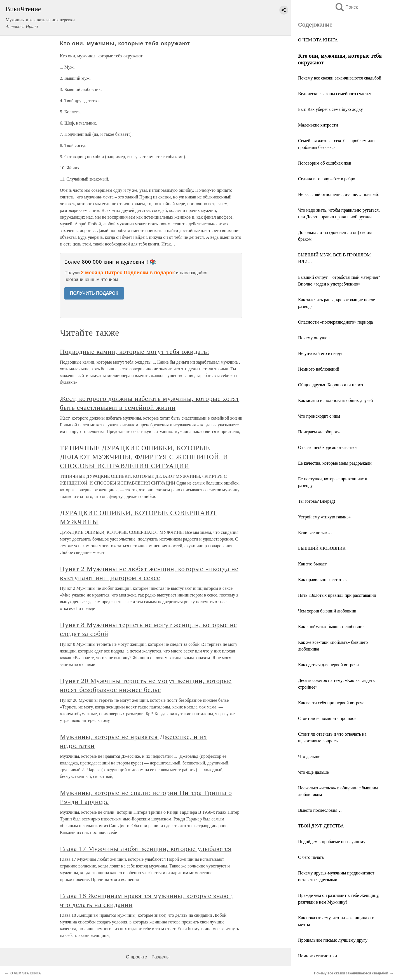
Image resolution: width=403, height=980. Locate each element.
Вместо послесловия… (320, 810)
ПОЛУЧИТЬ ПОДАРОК (94, 293)
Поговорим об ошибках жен (325, 163)
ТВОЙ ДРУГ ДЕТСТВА (321, 826)
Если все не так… (315, 533)
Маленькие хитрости (318, 125)
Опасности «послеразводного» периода (335, 322)
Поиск (346, 7)
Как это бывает (312, 564)
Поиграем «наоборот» (319, 432)
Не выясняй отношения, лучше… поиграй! (339, 194)
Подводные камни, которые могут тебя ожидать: (135, 352)
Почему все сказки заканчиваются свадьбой (340, 78)
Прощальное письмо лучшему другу (333, 940)
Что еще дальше (313, 772)
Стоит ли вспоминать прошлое (327, 718)
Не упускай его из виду (320, 353)
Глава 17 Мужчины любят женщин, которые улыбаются (146, 849)
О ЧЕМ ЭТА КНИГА (318, 40)
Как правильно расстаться (323, 580)
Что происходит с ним (319, 416)
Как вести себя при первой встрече (331, 703)
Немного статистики (318, 956)
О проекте (136, 957)
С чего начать (311, 857)
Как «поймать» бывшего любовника (332, 627)
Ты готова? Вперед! (317, 501)
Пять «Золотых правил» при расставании (337, 595)
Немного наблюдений (319, 369)
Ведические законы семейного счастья (335, 94)
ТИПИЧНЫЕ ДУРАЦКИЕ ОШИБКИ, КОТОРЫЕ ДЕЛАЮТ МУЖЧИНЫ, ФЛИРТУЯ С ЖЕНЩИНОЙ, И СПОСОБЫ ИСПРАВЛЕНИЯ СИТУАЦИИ (144, 457)
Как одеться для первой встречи (328, 665)
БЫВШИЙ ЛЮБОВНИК (322, 548)
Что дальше (309, 756)
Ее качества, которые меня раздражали (335, 463)
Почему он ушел (314, 338)
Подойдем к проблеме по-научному (332, 842)
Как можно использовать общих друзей (335, 400)
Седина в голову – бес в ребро (327, 179)
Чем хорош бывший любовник (327, 611)
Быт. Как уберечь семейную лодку (331, 109)
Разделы (160, 957)
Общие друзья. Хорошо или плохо (331, 385)
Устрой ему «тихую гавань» (324, 517)
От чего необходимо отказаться (328, 447)
